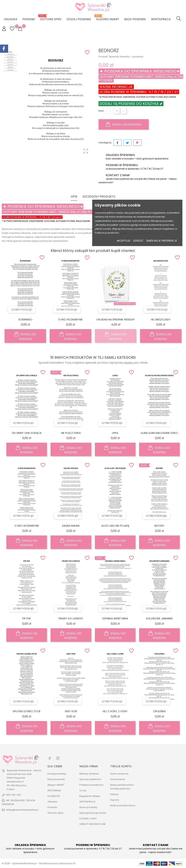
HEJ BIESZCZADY (161, 320)
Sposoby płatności (90, 779)
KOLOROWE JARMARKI (159, 619)
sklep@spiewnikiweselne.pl (22, 810)
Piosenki (29, 19)
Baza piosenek (135, 19)
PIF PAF (27, 619)
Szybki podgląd (22, 310)
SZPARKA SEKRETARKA (115, 619)
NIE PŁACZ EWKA (71, 433)
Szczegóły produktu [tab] (99, 197)
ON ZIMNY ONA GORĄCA (27, 433)
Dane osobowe (119, 774)
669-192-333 (14, 795)
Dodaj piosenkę (57, 774)
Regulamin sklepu (90, 796)
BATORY (159, 526)
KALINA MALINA (71, 526)
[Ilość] (110, 111)
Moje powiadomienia (123, 805)
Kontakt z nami (88, 818)
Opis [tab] (74, 197)
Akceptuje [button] (123, 241)
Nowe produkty (88, 807)
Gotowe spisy (51, 18)
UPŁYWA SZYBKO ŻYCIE (27, 711)
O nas (83, 790)
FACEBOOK (54, 796)
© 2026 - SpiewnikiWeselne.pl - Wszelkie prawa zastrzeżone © (39, 863)
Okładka (11, 19)
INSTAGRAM (54, 790)
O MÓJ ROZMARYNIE (70, 320)
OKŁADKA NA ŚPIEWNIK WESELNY (116, 320)
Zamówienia (118, 779)
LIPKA (115, 433)
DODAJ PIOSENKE (79, 19)
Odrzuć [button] (138, 241)
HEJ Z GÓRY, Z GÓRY (115, 711)
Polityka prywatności (91, 785)
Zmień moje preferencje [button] (162, 241)
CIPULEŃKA (159, 711)
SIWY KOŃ (71, 711)
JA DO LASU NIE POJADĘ (115, 526)
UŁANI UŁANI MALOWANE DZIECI (159, 433)
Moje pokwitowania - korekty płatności (123, 787)
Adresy (114, 794)
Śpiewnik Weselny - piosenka (126, 57)
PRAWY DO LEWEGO (71, 619)
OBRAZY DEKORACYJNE (93, 824)
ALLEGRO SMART (108, 18)
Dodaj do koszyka (124, 124)
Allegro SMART (56, 785)
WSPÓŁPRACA (161, 19)
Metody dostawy (89, 774)
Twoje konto (121, 766)
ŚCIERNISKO (25, 320)
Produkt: (103, 57)
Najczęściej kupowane (93, 813)
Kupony (115, 800)
